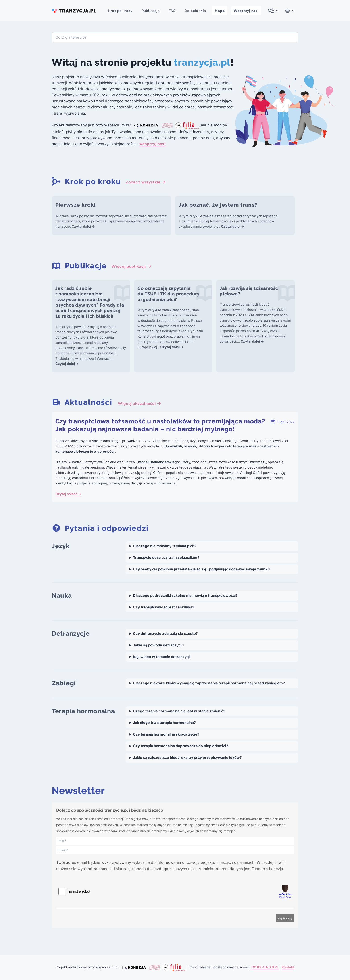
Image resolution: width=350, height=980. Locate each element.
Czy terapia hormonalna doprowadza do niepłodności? (181, 746)
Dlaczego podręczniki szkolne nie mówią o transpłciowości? (185, 596)
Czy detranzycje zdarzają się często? (165, 634)
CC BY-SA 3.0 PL (265, 967)
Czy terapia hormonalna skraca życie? (166, 734)
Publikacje (151, 11)
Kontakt (288, 967)
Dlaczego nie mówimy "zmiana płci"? (165, 546)
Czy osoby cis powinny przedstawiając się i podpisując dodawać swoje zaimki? (202, 569)
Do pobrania (195, 11)
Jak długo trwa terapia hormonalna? (164, 723)
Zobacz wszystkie (146, 182)
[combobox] (175, 37)
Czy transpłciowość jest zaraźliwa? (164, 607)
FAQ (172, 11)
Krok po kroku (120, 11)
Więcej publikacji (131, 266)
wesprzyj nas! (152, 144)
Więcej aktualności (140, 404)
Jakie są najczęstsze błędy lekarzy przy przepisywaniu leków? (187, 758)
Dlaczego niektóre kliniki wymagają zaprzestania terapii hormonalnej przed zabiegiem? (209, 683)
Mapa (220, 11)
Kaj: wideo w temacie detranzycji (162, 657)
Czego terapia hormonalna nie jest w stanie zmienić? (179, 711)
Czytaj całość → (68, 494)
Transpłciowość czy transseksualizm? (166, 558)
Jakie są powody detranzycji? (159, 645)
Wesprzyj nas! (246, 11)
